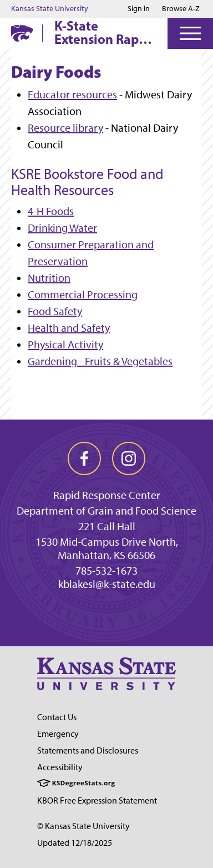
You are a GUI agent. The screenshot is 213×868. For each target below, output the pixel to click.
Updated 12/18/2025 (75, 843)
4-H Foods (51, 211)
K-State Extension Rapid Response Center (102, 32)
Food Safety (55, 311)
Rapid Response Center (107, 495)
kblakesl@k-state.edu (107, 584)
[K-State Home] (22, 33)
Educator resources (72, 94)
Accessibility (60, 767)
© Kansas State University (83, 826)
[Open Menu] (190, 33)
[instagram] (129, 458)
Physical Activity (65, 345)
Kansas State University (50, 9)
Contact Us (57, 717)
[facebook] (84, 458)
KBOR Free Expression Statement (97, 800)
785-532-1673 (106, 571)
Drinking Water (62, 228)
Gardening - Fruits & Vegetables (100, 361)
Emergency (58, 734)
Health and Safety (69, 328)
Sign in (139, 9)
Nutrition (49, 278)
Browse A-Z (181, 9)
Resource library (65, 128)
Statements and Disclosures (88, 750)
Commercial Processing (83, 295)
